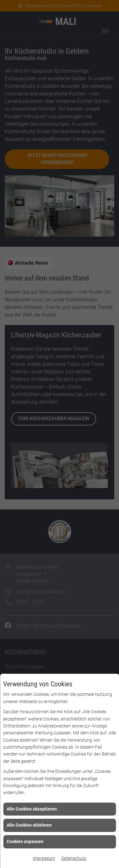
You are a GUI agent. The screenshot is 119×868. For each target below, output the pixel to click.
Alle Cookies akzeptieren (32, 809)
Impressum (44, 858)
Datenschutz (74, 858)
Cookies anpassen (25, 841)
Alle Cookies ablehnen (29, 825)
